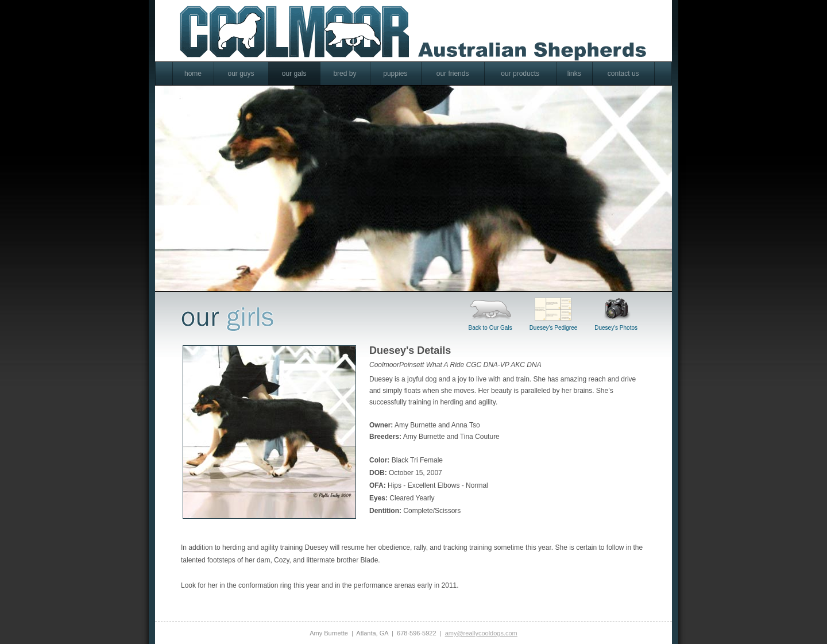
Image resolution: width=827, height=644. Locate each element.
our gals (294, 74)
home (193, 74)
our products (520, 74)
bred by (345, 74)
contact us (623, 74)
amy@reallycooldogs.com (481, 633)
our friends (453, 74)
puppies (395, 74)
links (574, 74)
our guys (241, 74)
